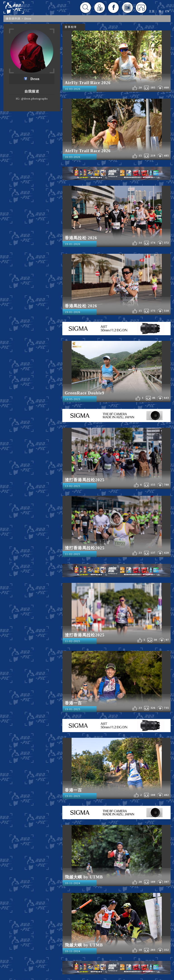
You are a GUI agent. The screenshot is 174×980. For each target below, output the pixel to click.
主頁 (152, 11)
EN (167, 11)
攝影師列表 (13, 19)
